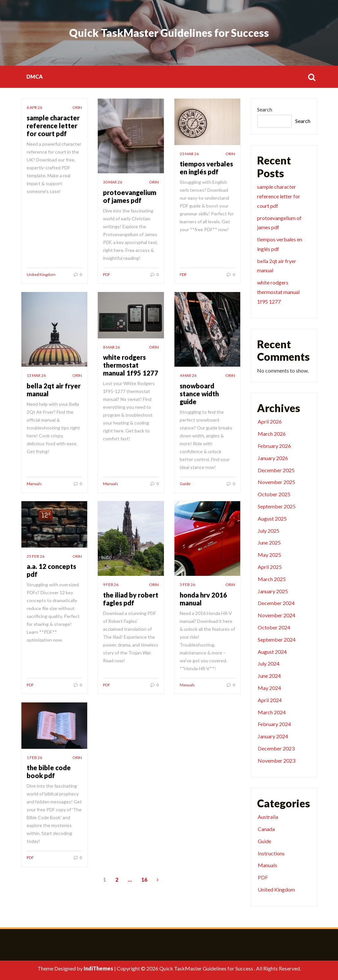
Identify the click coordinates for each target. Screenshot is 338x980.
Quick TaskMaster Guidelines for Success (169, 33)
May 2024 (269, 688)
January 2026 (273, 458)
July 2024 (269, 663)
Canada (266, 829)
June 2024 (269, 676)
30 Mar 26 (113, 182)
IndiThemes (98, 968)
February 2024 (274, 724)
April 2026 (270, 421)
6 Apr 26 (34, 107)
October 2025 (274, 494)
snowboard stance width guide (199, 394)
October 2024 (274, 627)
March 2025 (272, 579)
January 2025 (273, 591)
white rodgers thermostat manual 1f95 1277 (131, 365)
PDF (107, 274)
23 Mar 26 (189, 154)
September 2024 (277, 639)
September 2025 (277, 506)
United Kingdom (41, 274)
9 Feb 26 (111, 585)
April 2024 (270, 700)
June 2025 (269, 542)
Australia (268, 817)
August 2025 (272, 518)
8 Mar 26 (111, 347)
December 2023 (276, 748)
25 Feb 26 (36, 556)
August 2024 (272, 652)
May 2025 (269, 555)
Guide (185, 484)
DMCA (35, 76)
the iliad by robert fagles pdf (131, 599)
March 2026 (272, 434)
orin (77, 107)
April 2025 (270, 567)
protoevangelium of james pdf (130, 196)
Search (265, 109)
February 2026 (274, 446)
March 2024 (272, 712)
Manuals (34, 484)
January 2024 (273, 736)
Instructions (271, 853)
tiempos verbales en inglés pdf (206, 168)
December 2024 (276, 603)
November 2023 (276, 760)
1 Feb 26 (34, 758)
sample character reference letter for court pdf (53, 126)
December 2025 (276, 470)
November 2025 (276, 482)
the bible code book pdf (49, 772)
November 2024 (276, 615)
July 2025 (269, 531)
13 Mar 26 (36, 375)
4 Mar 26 (188, 375)
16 (144, 880)
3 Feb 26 (187, 585)
